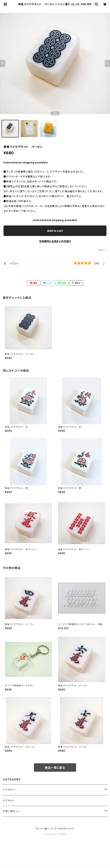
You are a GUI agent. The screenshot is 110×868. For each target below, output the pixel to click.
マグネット (9, 800)
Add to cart (55, 231)
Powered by (55, 834)
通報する (102, 250)
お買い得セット (11, 811)
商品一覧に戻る (55, 768)
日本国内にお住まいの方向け (55, 241)
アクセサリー (10, 790)
